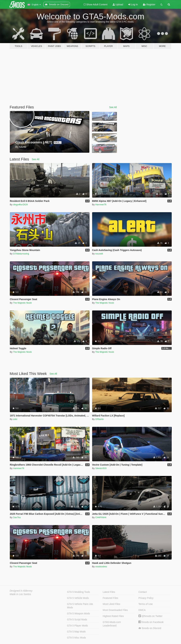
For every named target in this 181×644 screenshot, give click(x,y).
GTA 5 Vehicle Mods (78, 598)
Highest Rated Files (113, 616)
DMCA (142, 610)
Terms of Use (146, 604)
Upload (118, 4)
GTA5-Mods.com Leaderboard (112, 624)
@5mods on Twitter (150, 616)
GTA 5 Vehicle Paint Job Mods (80, 606)
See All (113, 107)
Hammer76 (101, 205)
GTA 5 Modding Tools (78, 592)
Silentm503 (101, 468)
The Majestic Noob (22, 303)
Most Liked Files (112, 604)
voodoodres (101, 567)
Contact (143, 592)
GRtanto (99, 419)
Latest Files (109, 592)
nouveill (99, 254)
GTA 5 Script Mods (77, 620)
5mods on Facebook (151, 622)
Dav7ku (17, 517)
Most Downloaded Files (115, 610)
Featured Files (110, 598)
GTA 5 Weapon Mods (78, 613)
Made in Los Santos (20, 594)
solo (15, 419)
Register (149, 4)
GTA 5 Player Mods (77, 626)
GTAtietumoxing (21, 254)
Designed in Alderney (21, 591)
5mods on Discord (150, 628)
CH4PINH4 (101, 517)
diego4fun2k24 (20, 205)
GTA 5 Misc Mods (76, 638)
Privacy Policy (146, 598)
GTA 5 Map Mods (76, 632)
